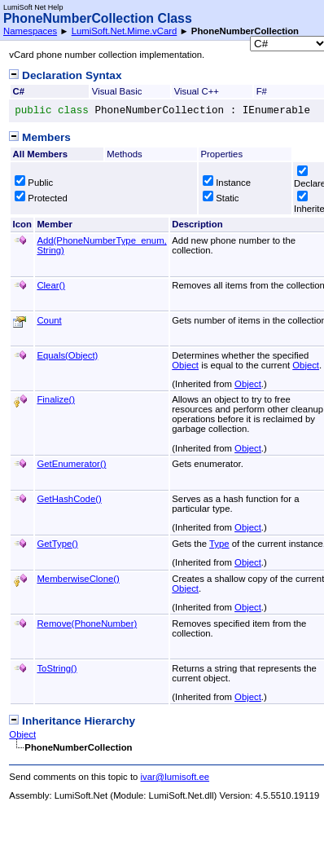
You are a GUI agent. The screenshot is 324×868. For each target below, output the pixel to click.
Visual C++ (197, 91)
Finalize (56, 399)
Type (219, 544)
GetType (57, 544)
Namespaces (30, 31)
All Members (40, 154)
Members (39, 137)
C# (19, 91)
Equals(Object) (67, 355)
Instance (227, 183)
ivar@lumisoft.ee (175, 777)
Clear (51, 285)
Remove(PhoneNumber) (87, 623)
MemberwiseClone (78, 579)
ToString (57, 668)
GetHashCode (69, 499)
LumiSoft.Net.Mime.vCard (125, 31)
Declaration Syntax (65, 75)
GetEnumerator (71, 464)
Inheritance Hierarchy (72, 721)
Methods (124, 154)
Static (221, 198)
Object (185, 365)
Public (34, 183)
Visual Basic (117, 91)
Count (49, 320)
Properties (221, 154)
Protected (41, 198)
